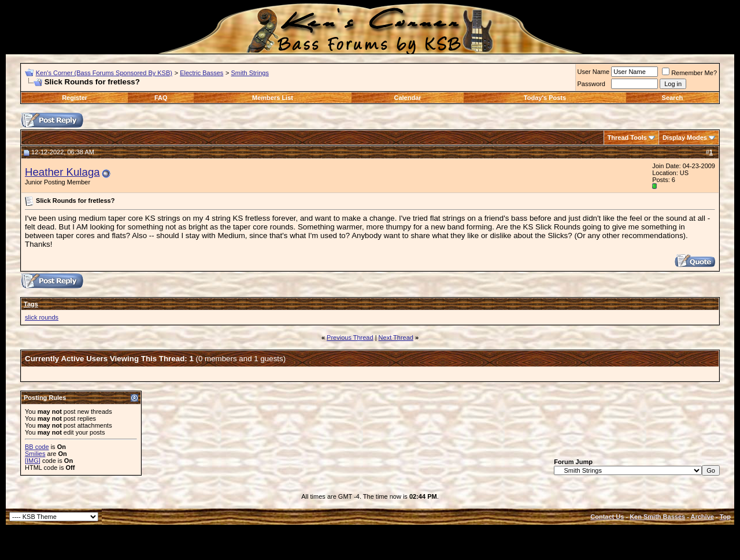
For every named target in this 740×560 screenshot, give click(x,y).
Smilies (35, 454)
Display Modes (685, 138)
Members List (273, 98)
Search (673, 98)
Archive (702, 517)
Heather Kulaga (62, 172)
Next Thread (396, 338)
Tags (31, 304)
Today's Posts (545, 98)
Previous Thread (350, 338)
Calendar (407, 98)
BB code (37, 447)
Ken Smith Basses (657, 517)
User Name (594, 72)
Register (75, 98)
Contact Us (607, 517)
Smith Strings (250, 73)
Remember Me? (689, 73)
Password (591, 84)
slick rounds (42, 317)
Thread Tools (627, 138)
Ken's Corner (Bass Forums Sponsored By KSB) (104, 73)
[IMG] (33, 461)
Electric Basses (201, 73)
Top (725, 517)
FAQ (161, 98)
